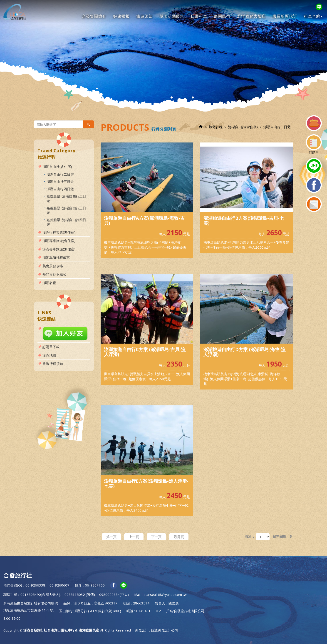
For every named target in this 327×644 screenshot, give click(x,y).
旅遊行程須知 (53, 364)
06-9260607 (59, 585)
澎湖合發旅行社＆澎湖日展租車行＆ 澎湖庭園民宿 (15, 12)
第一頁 (111, 537)
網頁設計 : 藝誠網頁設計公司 (156, 630)
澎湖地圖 (49, 355)
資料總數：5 (282, 536)
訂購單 (314, 144)
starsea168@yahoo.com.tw (165, 594)
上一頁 (134, 537)
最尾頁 (179, 537)
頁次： (250, 536)
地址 (7, 610)
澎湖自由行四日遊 (60, 189)
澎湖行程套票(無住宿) (59, 232)
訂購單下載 (51, 347)
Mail (137, 594)
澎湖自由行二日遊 (60, 174)
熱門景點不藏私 (54, 274)
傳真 (78, 585)
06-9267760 (95, 585)
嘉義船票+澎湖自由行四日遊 (66, 222)
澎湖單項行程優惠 (56, 257)
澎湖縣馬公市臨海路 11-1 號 (32, 610)
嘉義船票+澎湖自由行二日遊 (66, 198)
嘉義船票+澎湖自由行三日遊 (66, 210)
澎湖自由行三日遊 (60, 182)
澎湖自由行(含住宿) (57, 167)
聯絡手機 (10, 594)
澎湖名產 (49, 283)
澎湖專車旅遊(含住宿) (59, 241)
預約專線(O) (13, 585)
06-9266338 (35, 585)
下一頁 (156, 537)
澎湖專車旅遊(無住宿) (59, 249)
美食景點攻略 (53, 266)
